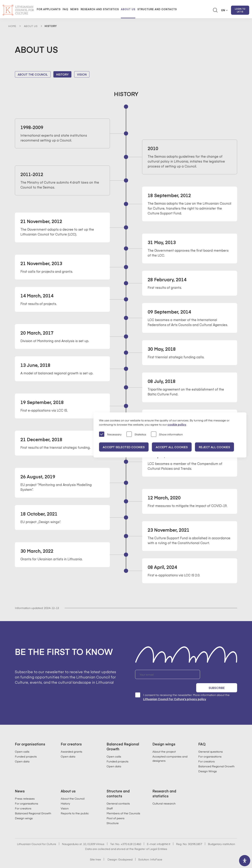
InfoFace (156, 850)
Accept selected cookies (124, 447)
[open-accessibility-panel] (245, 861)
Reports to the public (75, 804)
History (62, 74)
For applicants (49, 9)
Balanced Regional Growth (216, 757)
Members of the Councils (123, 804)
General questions (211, 742)
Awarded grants (71, 742)
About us (128, 9)
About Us (31, 26)
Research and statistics (100, 9)
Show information (167, 434)
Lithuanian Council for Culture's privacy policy (175, 689)
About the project (164, 742)
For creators (206, 752)
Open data (22, 752)
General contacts (118, 794)
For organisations (210, 747)
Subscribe (220, 674)
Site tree (95, 850)
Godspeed (125, 850)
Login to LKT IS (240, 10)
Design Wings (208, 762)
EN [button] (223, 10)
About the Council (33, 74)
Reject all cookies (218, 447)
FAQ (65, 9)
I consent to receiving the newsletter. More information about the (182, 687)
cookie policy (177, 424)
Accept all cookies (174, 447)
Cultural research (164, 794)
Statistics (136, 434)
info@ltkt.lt (164, 834)
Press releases (25, 789)
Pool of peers (115, 809)
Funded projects (26, 747)
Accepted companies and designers (170, 749)
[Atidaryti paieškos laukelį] (215, 10)
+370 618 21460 (131, 834)
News (74, 9)
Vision (82, 74)
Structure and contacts (157, 9)
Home (12, 26)
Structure (113, 813)
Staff (110, 799)
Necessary (110, 434)
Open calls (22, 742)
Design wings (24, 809)
